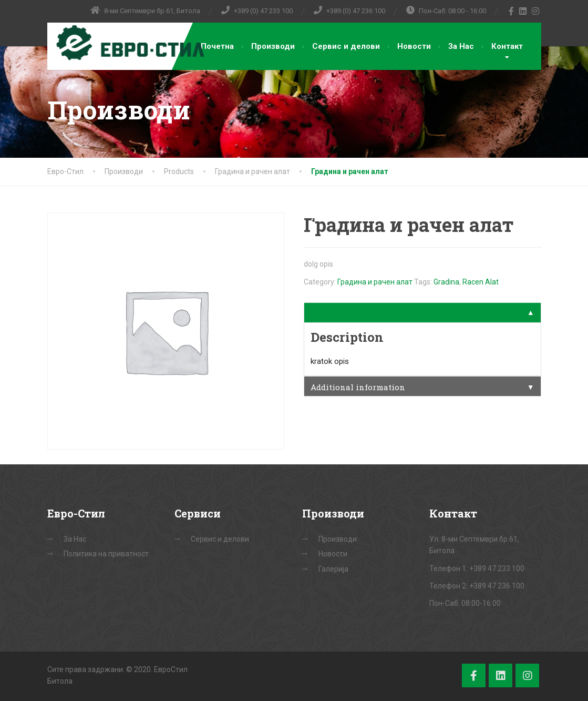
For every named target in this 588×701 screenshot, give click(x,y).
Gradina (446, 282)
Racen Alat (481, 282)
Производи (273, 46)
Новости (414, 46)
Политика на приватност (106, 554)
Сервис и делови (346, 46)
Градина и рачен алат (375, 282)
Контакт (507, 46)
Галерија (333, 569)
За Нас (461, 46)
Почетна (217, 46)
